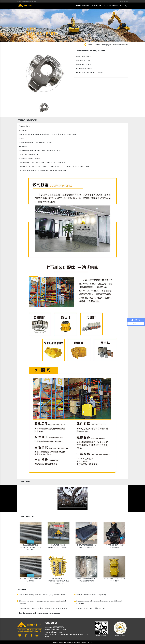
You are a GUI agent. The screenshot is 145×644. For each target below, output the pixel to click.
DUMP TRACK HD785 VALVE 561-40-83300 (117, 534)
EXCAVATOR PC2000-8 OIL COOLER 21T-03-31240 (87, 534)
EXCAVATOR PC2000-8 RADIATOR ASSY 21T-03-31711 (58, 534)
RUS (124, 1)
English (121, 1)
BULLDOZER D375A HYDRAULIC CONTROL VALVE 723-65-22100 (58, 571)
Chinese (127, 1)
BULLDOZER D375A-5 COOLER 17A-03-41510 (28, 570)
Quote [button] (115, 6)
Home (78, 6)
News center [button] (97, 6)
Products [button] (86, 6)
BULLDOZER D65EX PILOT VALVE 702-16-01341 (87, 570)
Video (122, 6)
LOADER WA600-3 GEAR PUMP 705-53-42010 (117, 570)
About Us (107, 6)
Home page (106, 45)
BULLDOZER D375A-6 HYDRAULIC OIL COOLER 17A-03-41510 (28, 535)
